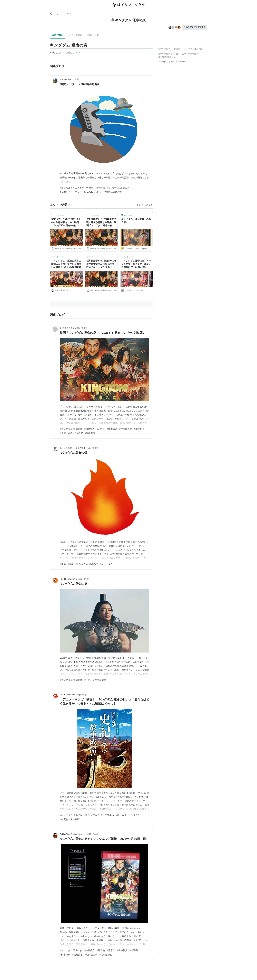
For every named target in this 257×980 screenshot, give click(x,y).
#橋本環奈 (112, 429)
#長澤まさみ (66, 433)
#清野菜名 (78, 955)
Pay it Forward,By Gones (71, 579)
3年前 (76, 79)
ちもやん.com (66, 79)
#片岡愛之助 (126, 429)
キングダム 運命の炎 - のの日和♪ (136, 221)
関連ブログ (93, 35)
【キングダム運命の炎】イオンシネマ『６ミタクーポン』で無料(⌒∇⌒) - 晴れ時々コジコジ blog (136, 264)
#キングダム (106, 564)
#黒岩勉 (101, 950)
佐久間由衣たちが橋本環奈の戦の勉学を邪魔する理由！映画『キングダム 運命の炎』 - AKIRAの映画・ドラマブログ (101, 223)
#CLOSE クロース (93, 192)
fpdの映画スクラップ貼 (70, 328)
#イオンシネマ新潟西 (95, 680)
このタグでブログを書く (195, 27)
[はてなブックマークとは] (70, 205)
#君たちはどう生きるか (72, 188)
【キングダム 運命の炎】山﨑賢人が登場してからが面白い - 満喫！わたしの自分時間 (66, 264)
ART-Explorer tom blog (70, 695)
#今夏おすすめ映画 (70, 819)
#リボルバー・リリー (71, 192)
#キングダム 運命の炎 (118, 188)
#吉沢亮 (101, 429)
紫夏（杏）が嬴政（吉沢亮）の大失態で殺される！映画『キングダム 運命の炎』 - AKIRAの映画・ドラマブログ (66, 223)
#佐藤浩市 (90, 433)
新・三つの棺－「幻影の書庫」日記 (76, 448)
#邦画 (71, 564)
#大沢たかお (106, 955)
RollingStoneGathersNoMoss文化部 (75, 834)
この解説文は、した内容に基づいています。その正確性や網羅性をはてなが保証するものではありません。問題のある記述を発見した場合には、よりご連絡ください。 (65, 53)
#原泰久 (111, 950)
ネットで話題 (75, 35)
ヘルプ (183, 54)
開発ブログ (193, 54)
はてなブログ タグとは (168, 54)
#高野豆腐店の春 (113, 192)
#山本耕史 (139, 429)
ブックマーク (58, 215)
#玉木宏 (79, 433)
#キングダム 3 (92, 815)
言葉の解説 (58, 35)
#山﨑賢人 (90, 429)
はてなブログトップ (167, 57)
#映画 (63, 564)
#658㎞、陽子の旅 (95, 188)
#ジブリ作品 (107, 815)
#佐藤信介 (90, 950)
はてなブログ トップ (60, 14)
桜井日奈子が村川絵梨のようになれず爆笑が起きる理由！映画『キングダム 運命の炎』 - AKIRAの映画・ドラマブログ (101, 264)
